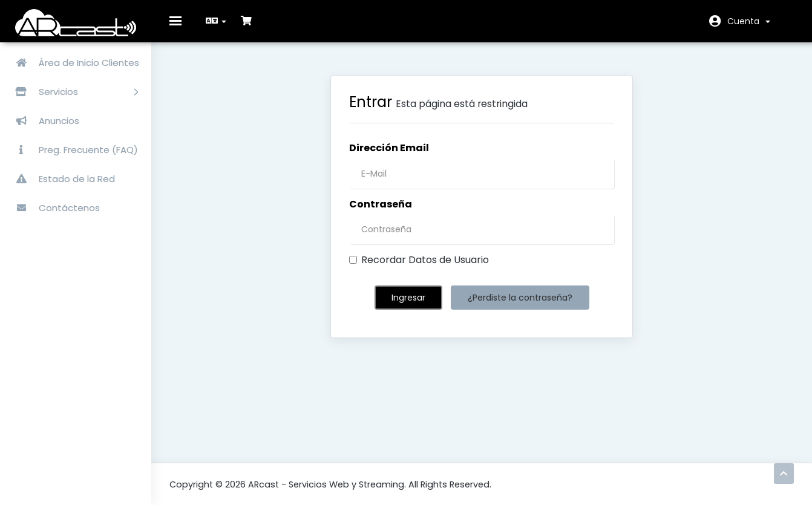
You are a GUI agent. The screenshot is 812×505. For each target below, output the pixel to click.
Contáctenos (53, 208)
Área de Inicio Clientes (73, 63)
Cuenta (749, 21)
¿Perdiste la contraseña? (520, 307)
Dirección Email (389, 157)
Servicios (72, 92)
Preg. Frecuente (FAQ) (72, 150)
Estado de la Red (61, 179)
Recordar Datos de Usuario (419, 269)
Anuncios (43, 121)
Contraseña (381, 213)
